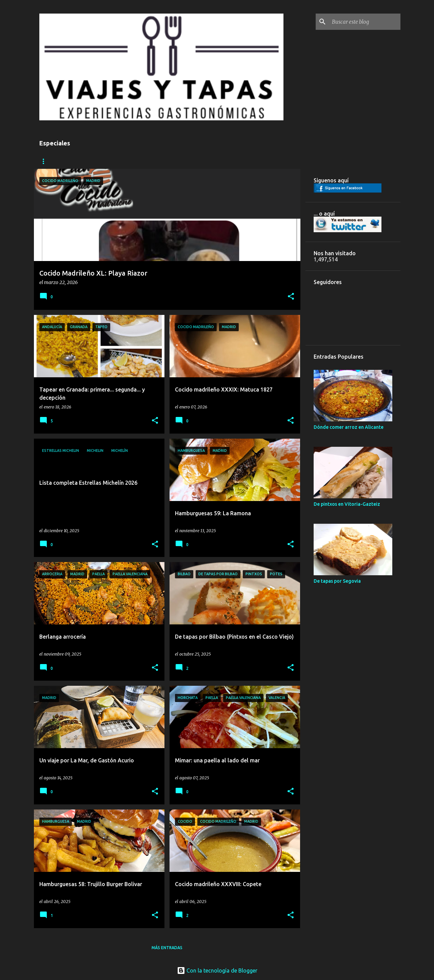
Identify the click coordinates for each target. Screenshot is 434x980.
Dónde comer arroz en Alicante (349, 427)
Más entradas (167, 948)
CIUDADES (50, 161)
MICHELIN (170, 161)
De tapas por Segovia (337, 581)
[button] (291, 297)
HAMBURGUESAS (93, 161)
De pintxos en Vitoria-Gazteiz (347, 504)
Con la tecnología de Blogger (217, 971)
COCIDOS (135, 161)
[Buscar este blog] (365, 22)
